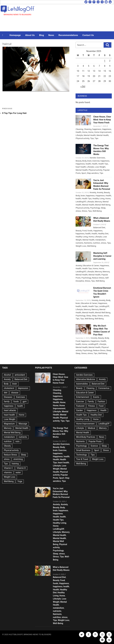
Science (94, 446)
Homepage (15, 35)
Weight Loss (81, 246)
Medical (91, 428)
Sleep (103, 208)
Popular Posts (95, 441)
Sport (84, 173)
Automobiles (82, 384)
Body (84, 161)
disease (15, 393)
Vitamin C (8, 468)
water (18, 472)
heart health (81, 167)
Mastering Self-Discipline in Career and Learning (102, 256)
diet (6, 393)
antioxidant (20, 375)
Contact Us (88, 35)
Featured (80, 406)
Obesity (7, 446)
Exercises (21, 397)
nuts (17, 441)
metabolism (100, 240)
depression (23, 388)
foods (90, 231)
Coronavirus (104, 388)
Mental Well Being (103, 205)
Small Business (83, 450)
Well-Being (97, 211)
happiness (97, 129)
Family (91, 401)
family (7, 401)
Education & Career (91, 266)
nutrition (96, 243)
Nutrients (88, 243)
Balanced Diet (99, 228)
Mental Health (90, 135)
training (15, 464)
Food (84, 231)
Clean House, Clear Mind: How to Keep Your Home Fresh (102, 120)
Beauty (78, 161)
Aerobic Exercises (97, 158)
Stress (85, 211)
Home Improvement (103, 132)
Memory (98, 202)
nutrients (79, 243)
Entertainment (83, 397)
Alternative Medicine (86, 379)
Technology (81, 455)
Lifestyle (79, 135)
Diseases (8, 397)
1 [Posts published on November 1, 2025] (105, 61)
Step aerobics (93, 173)
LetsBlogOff (81, 202)
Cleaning (79, 129)
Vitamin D (21, 468)
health (88, 164)
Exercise (96, 161)
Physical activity (82, 138)
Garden (79, 410)
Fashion (101, 401)
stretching (18, 459)
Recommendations (68, 35)
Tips (92, 138)
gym (25, 401)
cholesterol (9, 388)
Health (78, 132)
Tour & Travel (82, 459)
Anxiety (93, 192)
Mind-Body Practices (86, 437)
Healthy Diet (103, 234)
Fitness (92, 406)
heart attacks (10, 410)
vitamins (8, 472)
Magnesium (9, 424)
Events (96, 397)
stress (78, 211)
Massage (23, 424)
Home (85, 132)
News (51, 35)
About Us (30, 35)
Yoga (20, 481)
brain (89, 161)
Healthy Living (98, 199)
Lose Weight (100, 167)
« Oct (83, 86)
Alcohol (7, 375)
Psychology (95, 208)
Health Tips (103, 164)
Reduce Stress (98, 278)
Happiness (107, 129)
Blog (42, 35)
